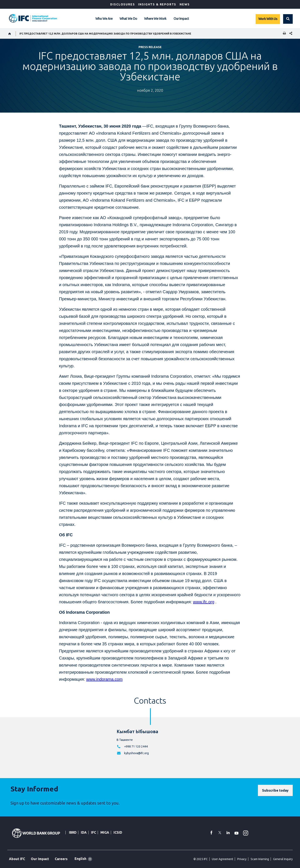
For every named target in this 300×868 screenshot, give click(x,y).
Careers (61, 859)
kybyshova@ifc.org (136, 753)
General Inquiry (283, 859)
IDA (84, 832)
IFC (94, 832)
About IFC (17, 859)
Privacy (242, 859)
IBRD (73, 832)
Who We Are (104, 19)
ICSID (118, 832)
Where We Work (155, 19)
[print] (283, 34)
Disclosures (122, 4)
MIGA (105, 832)
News (185, 4)
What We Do (128, 19)
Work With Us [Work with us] (268, 19)
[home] (10, 34)
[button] (288, 19)
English (80, 859)
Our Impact (181, 19)
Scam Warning (260, 859)
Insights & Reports (157, 4)
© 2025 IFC (201, 859)
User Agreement (222, 859)
